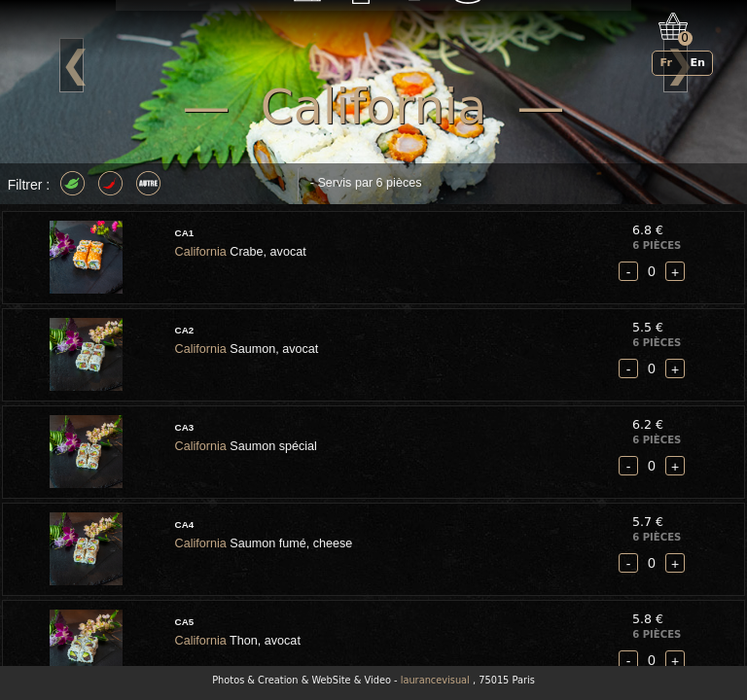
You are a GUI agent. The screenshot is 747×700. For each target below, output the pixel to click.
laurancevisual (435, 680)
